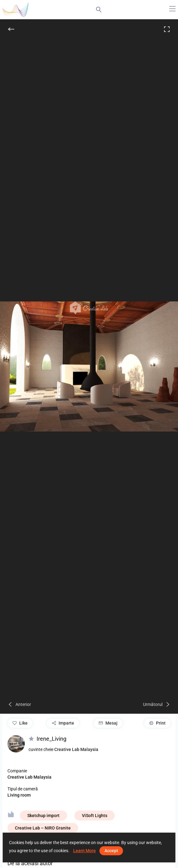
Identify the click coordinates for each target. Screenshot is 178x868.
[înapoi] (11, 29)
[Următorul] (157, 704)
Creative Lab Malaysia (76, 749)
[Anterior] (19, 704)
